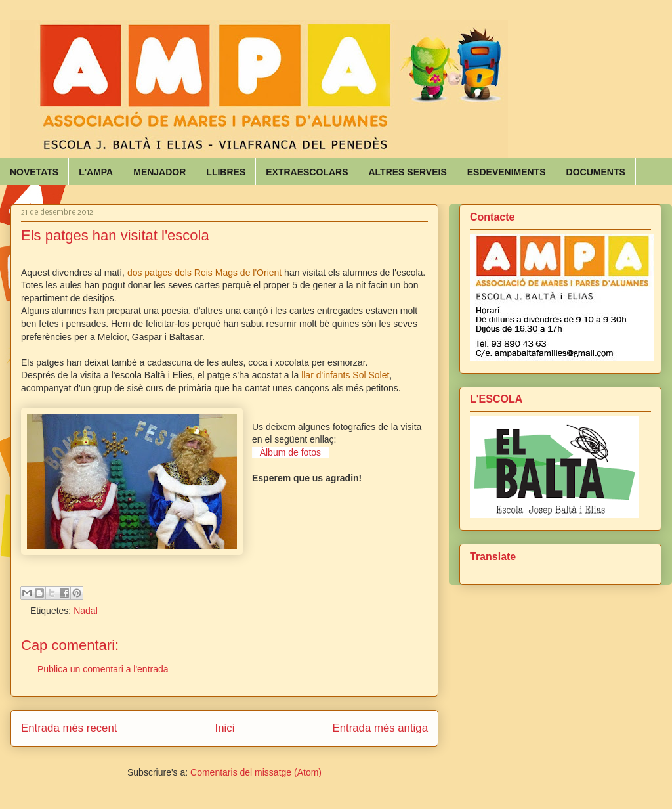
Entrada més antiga (380, 728)
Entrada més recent (69, 728)
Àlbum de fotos (290, 452)
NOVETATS (34, 172)
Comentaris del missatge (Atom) (256, 772)
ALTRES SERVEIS (407, 172)
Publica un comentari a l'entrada (103, 669)
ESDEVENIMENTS (507, 172)
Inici (225, 728)
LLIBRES (226, 172)
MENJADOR (159, 172)
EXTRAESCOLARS (307, 172)
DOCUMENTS (596, 172)
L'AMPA (96, 172)
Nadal (86, 611)
